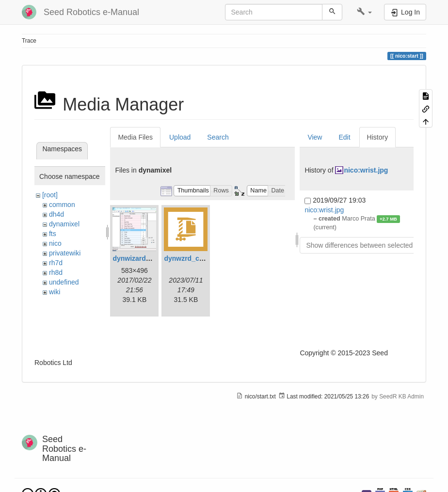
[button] (364, 12)
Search (218, 137)
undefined (64, 282)
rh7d (56, 263)
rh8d (56, 272)
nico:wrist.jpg (366, 170)
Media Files (135, 137)
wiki (55, 292)
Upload (180, 137)
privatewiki (65, 253)
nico (55, 243)
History (378, 137)
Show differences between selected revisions (374, 245)
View (315, 137)
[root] (50, 195)
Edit (344, 137)
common (62, 205)
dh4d (56, 214)
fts (53, 234)
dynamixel (64, 224)
